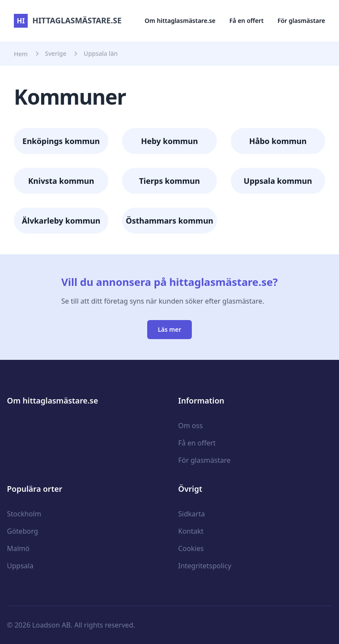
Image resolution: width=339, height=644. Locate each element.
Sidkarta (192, 514)
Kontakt (191, 531)
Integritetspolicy (205, 566)
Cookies (191, 548)
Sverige (56, 53)
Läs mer (169, 329)
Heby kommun (169, 141)
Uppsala (20, 566)
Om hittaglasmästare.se (180, 21)
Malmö (18, 548)
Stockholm (24, 514)
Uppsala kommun (278, 181)
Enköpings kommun (61, 141)
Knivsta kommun (61, 181)
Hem (21, 54)
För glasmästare (301, 21)
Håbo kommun (278, 141)
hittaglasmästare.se (68, 20)
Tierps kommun (169, 181)
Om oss (191, 426)
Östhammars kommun (169, 221)
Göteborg (23, 531)
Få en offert (247, 21)
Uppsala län (101, 53)
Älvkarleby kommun (61, 221)
